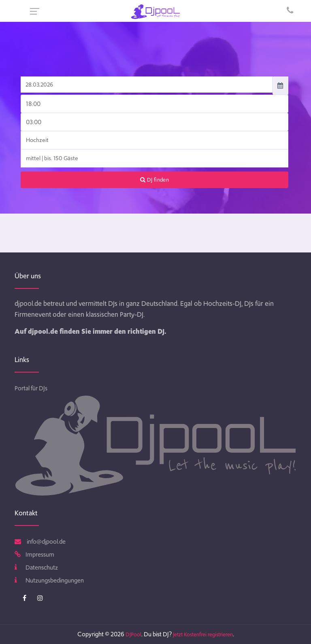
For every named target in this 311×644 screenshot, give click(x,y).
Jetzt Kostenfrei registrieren (203, 634)
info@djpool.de (40, 542)
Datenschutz (36, 568)
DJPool (133, 634)
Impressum (34, 555)
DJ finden (155, 180)
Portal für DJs (31, 388)
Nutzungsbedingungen (49, 580)
